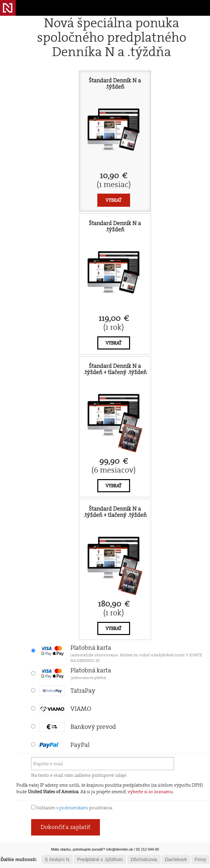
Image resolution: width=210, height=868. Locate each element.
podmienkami (74, 808)
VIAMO (65, 709)
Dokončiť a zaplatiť (66, 827)
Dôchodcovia (144, 859)
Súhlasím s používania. (72, 808)
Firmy (200, 859)
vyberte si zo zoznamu (150, 792)
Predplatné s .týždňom (100, 859)
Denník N (8, 8)
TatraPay (67, 691)
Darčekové (176, 859)
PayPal (64, 745)
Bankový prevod (78, 727)
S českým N (57, 859)
